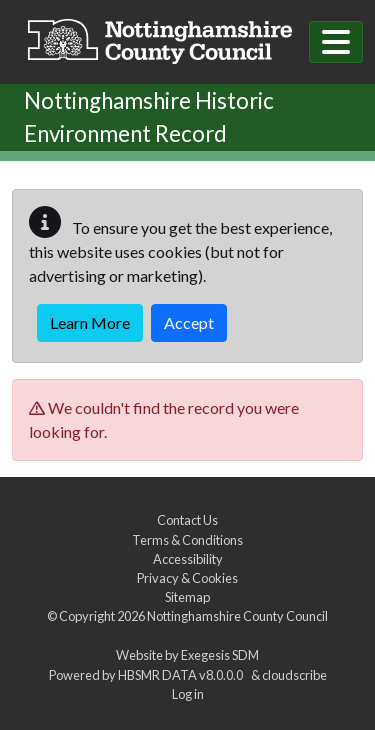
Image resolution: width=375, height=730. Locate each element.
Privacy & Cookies (187, 578)
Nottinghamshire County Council (237, 616)
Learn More (90, 322)
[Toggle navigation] (336, 42)
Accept (189, 322)
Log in (188, 694)
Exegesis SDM (220, 655)
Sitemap (187, 597)
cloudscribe (294, 675)
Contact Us (187, 520)
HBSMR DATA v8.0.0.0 (182, 675)
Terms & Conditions (187, 540)
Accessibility (188, 559)
